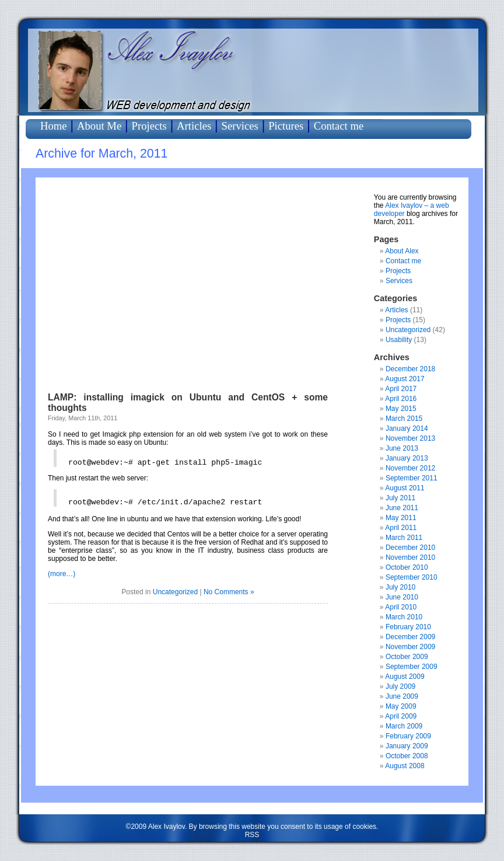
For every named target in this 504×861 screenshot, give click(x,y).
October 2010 (407, 567)
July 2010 (400, 587)
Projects (149, 126)
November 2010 (410, 557)
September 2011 (412, 478)
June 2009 (402, 696)
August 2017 (405, 379)
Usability (399, 340)
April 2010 (401, 607)
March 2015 (404, 419)
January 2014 (407, 428)
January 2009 (407, 746)
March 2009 (404, 726)
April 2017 (401, 389)
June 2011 (402, 508)
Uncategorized (175, 592)
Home (54, 126)
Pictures (286, 126)
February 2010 (408, 627)
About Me (99, 126)
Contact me (339, 126)
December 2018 (410, 369)
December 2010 (410, 548)
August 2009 (405, 677)
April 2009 (401, 716)
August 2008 (405, 766)
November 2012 (410, 468)
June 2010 (402, 597)
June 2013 (402, 448)
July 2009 (400, 686)
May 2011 (401, 518)
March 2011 (404, 538)
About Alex (402, 251)
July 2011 (400, 498)
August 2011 (405, 488)
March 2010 (404, 617)
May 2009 (401, 706)
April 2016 (401, 399)
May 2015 (401, 409)
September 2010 (412, 577)
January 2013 (407, 458)
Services (240, 126)
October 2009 (407, 657)
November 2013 (410, 438)
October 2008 (407, 756)
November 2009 (410, 647)
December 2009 (410, 637)
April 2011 (401, 528)
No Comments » (229, 592)
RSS (252, 835)
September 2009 (412, 667)
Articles (194, 126)
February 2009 (408, 736)
